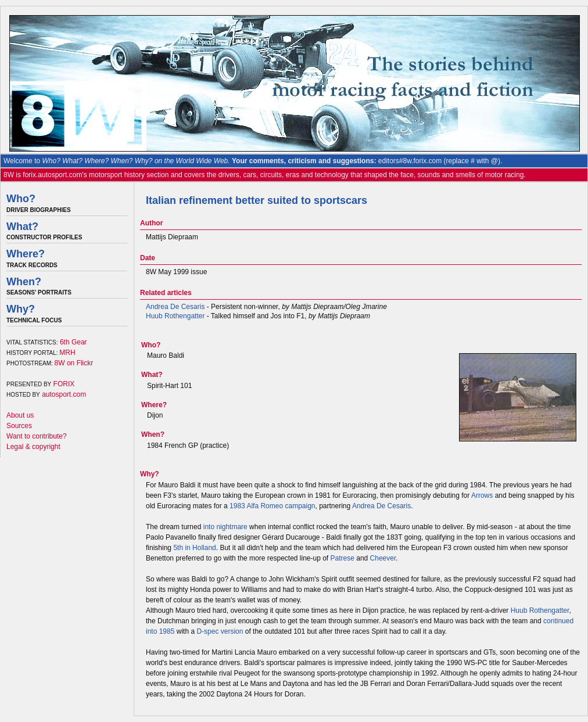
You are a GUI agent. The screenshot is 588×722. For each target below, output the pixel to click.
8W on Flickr (74, 363)
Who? (21, 199)
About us (20, 415)
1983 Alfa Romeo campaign (272, 506)
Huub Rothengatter (175, 316)
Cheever (383, 558)
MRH (67, 353)
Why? (21, 309)
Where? (26, 254)
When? (24, 282)
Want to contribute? (37, 436)
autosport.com (64, 394)
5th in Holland (194, 548)
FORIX (64, 384)
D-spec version (220, 631)
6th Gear (73, 342)
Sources (19, 426)
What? (22, 227)
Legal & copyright (33, 447)
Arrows (482, 495)
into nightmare (225, 527)
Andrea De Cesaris (175, 307)
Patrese (343, 558)
